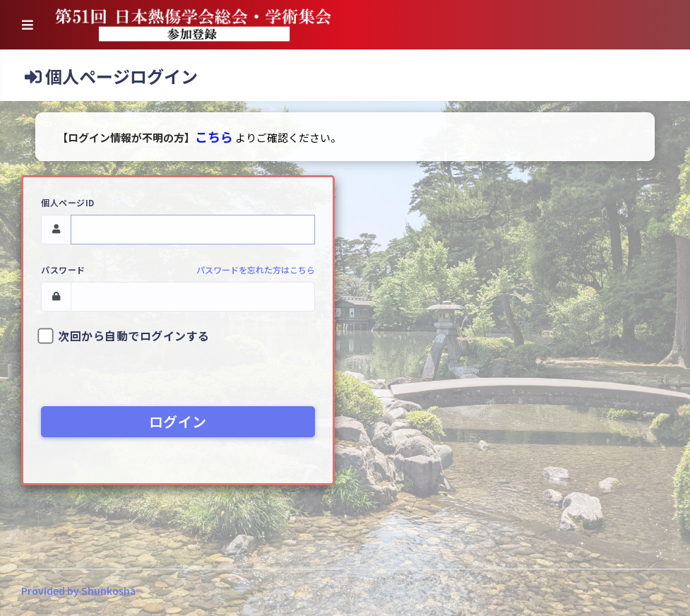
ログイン (178, 421)
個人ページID (68, 202)
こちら (214, 136)
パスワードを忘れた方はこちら (256, 269)
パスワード (63, 269)
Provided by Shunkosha (78, 591)
